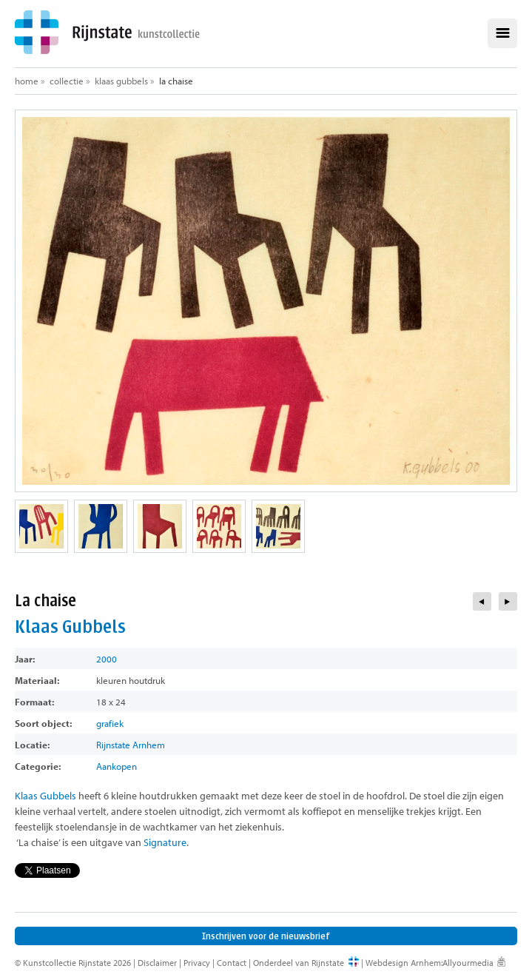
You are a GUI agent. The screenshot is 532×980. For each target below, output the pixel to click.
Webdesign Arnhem (403, 963)
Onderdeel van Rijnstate (299, 963)
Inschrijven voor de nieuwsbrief (266, 936)
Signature (165, 842)
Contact (232, 963)
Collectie (67, 81)
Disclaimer (157, 963)
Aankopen (117, 766)
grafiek (110, 723)
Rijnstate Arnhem (131, 745)
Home (27, 81)
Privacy (197, 963)
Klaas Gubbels (121, 81)
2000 (107, 659)
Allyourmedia (468, 963)
